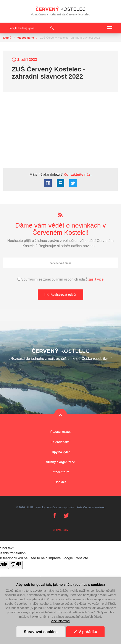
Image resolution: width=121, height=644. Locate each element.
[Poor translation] (16, 565)
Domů (7, 38)
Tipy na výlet (60, 452)
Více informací (60, 621)
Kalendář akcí (60, 442)
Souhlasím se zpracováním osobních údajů (60, 279)
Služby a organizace (61, 462)
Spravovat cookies (41, 632)
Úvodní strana (60, 432)
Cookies (60, 482)
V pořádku (85, 632)
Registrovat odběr (60, 295)
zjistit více (96, 279)
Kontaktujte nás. (77, 174)
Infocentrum (60, 472)
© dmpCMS (60, 530)
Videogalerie (25, 38)
